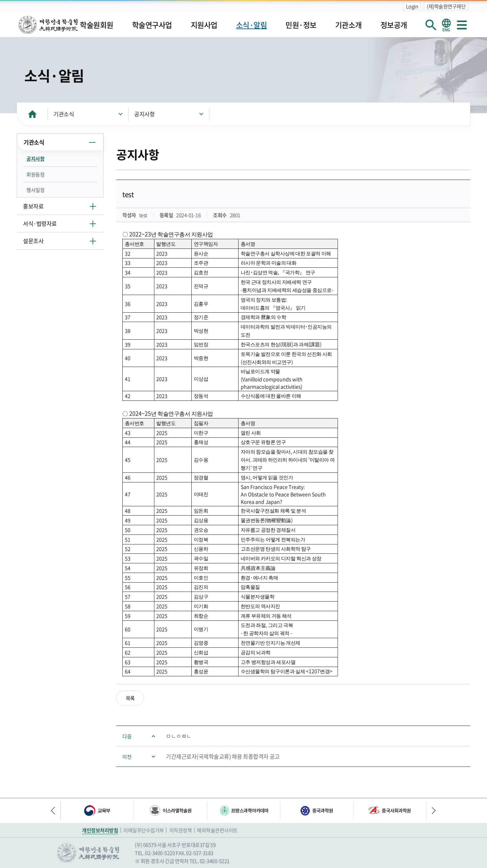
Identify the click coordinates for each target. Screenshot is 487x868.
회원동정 (35, 174)
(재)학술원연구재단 (446, 6)
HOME (32, 114)
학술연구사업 (152, 25)
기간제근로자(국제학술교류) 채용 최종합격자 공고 (223, 756)
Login (412, 6)
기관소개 (348, 25)
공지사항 (144, 114)
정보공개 (394, 25)
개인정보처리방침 (100, 830)
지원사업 (204, 25)
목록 (130, 698)
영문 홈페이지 (446, 25)
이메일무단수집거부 (144, 830)
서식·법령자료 (40, 224)
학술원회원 (97, 25)
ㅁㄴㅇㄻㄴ (179, 736)
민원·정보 (301, 25)
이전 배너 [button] (56, 811)
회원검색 (431, 25)
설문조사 (33, 241)
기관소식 (64, 114)
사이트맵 (462, 25)
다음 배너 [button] (431, 811)
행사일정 (35, 190)
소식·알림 (252, 25)
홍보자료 (33, 206)
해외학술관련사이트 (217, 830)
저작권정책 (181, 830)
